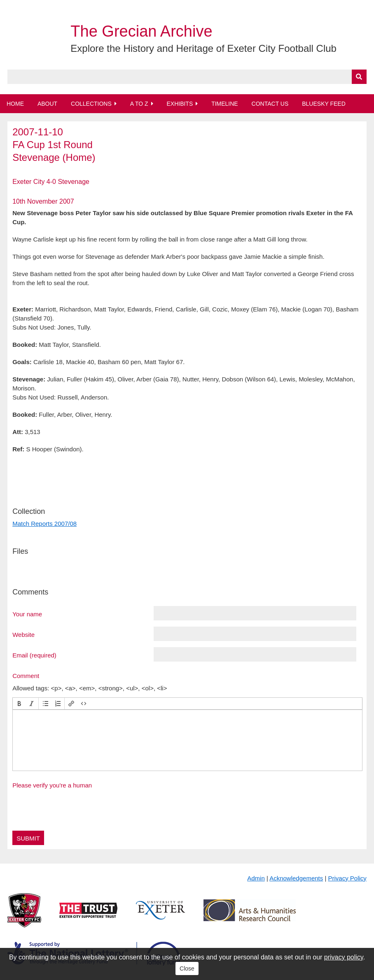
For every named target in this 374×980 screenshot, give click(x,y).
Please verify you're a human (52, 785)
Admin (256, 878)
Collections (91, 104)
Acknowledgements (296, 878)
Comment (26, 676)
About (47, 104)
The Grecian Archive (141, 31)
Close (187, 968)
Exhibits (180, 104)
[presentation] (19, 704)
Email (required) (34, 655)
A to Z (139, 104)
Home (15, 104)
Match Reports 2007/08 (44, 524)
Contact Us (270, 104)
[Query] (187, 77)
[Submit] (359, 77)
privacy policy (344, 957)
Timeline (225, 104)
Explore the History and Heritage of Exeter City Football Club (203, 48)
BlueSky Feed (324, 104)
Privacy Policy (347, 878)
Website (23, 634)
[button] (19, 704)
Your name (27, 614)
